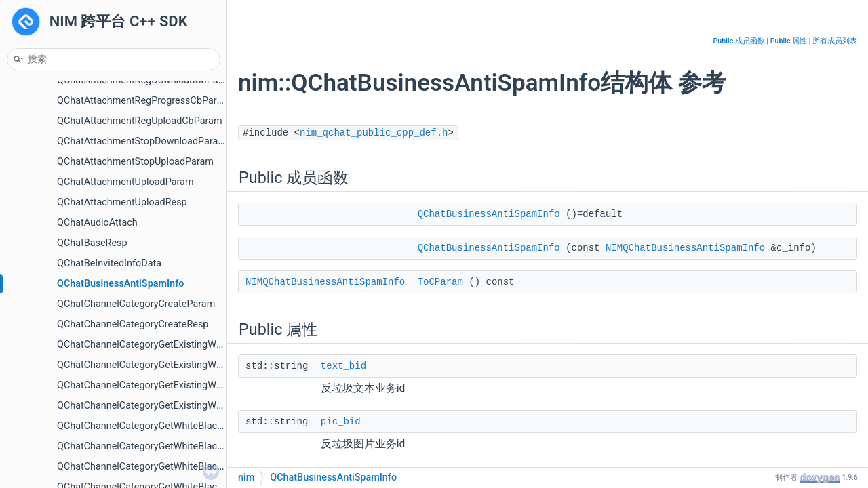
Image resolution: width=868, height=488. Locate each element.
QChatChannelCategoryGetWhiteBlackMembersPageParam (185, 426)
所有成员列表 (835, 41)
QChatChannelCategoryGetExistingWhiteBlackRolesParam (183, 385)
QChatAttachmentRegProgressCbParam (144, 101)
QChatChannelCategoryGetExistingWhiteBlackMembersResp (188, 365)
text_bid (343, 366)
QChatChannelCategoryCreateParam (136, 304)
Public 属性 (789, 41)
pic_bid (341, 422)
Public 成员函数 (739, 41)
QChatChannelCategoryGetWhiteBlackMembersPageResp (182, 446)
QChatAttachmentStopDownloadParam (142, 141)
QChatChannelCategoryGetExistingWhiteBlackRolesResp (179, 406)
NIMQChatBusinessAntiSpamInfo (685, 248)
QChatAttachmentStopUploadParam (135, 162)
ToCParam (440, 282)
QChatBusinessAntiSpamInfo (120, 284)
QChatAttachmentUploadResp (122, 202)
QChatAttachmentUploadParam (125, 182)
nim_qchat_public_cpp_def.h (374, 133)
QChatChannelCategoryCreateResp (133, 324)
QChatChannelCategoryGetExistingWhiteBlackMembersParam (191, 345)
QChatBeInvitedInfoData (109, 263)
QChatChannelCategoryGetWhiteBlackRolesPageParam (177, 467)
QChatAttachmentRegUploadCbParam (140, 121)
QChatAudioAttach (97, 223)
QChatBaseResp (92, 243)
